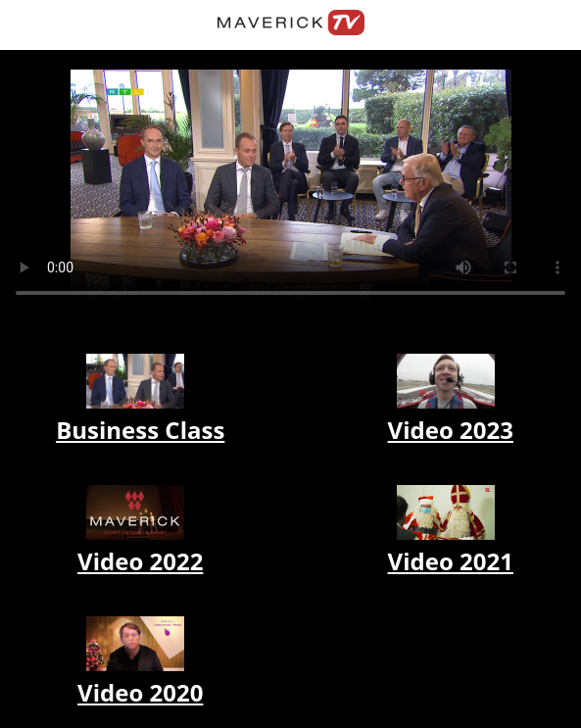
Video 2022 (140, 561)
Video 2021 (451, 561)
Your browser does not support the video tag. (290, 192)
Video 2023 (451, 430)
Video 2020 (140, 692)
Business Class (140, 430)
